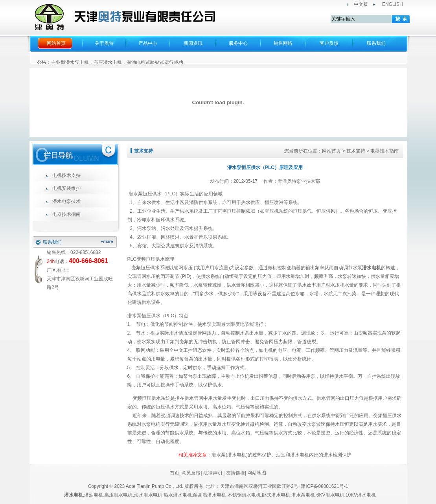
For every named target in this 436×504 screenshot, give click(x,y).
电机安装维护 (66, 188)
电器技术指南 (66, 214)
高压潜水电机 (118, 495)
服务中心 (238, 43)
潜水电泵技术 (66, 201)
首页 (175, 473)
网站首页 (56, 43)
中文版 (361, 4)
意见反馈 (190, 473)
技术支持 (356, 151)
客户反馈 (329, 43)
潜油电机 (94, 495)
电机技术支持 (66, 175)
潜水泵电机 (303, 495)
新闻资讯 (193, 43)
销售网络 (283, 43)
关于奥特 (104, 43)
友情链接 (235, 473)
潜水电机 (372, 268)
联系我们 (376, 43)
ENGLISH (393, 4)
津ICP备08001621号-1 (325, 486)
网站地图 (257, 473)
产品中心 (148, 43)
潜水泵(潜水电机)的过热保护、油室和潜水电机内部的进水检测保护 (281, 455)
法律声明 (213, 473)
